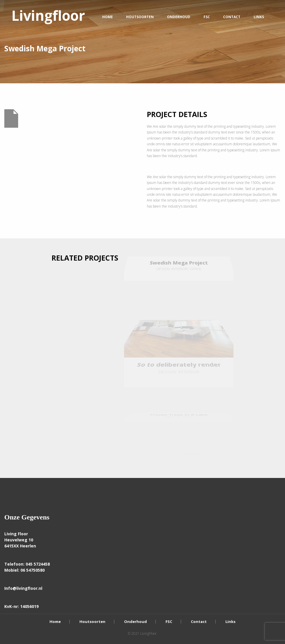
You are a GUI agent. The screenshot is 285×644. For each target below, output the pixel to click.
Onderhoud (179, 17)
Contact (232, 17)
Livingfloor (48, 15)
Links (259, 17)
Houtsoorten (140, 17)
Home (108, 17)
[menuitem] (48, 17)
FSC (207, 17)
